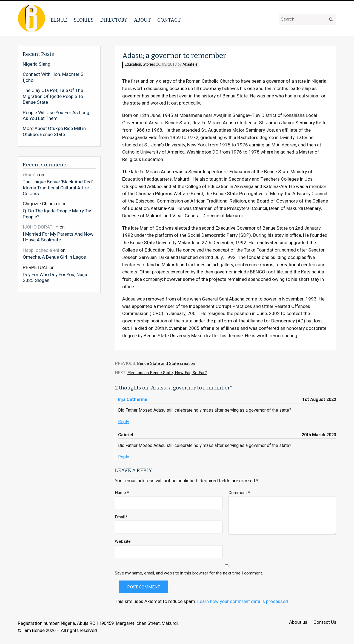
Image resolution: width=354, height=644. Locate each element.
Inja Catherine (133, 400)
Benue (59, 20)
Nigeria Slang (37, 64)
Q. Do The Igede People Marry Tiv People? (57, 214)
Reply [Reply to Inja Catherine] (124, 422)
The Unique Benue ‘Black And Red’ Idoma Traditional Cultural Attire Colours (58, 188)
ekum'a (30, 175)
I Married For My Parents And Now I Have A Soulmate (58, 237)
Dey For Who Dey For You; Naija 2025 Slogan (55, 277)
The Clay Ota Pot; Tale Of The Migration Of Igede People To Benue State (53, 96)
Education (133, 65)
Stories (84, 20)
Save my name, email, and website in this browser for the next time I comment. (189, 573)
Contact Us (325, 623)
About (142, 20)
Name (122, 493)
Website (123, 542)
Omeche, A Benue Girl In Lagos (54, 257)
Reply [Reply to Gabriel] (124, 457)
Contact (169, 20)
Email (121, 517)
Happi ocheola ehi (41, 250)
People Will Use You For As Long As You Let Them (56, 116)
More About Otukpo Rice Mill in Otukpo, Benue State (54, 132)
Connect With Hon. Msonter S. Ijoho (54, 77)
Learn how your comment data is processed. (243, 601)
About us (298, 623)
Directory (114, 20)
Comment (239, 493)
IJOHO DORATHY (41, 227)
